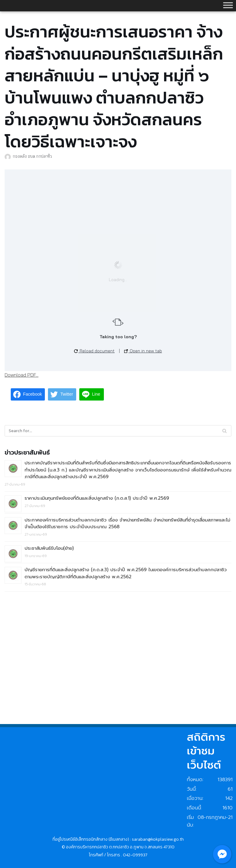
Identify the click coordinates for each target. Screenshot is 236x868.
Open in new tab (143, 351)
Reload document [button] (94, 351)
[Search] (224, 431)
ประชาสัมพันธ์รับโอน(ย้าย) (49, 548)
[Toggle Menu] (228, 5)
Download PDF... (22, 375)
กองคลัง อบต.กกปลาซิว (32, 156)
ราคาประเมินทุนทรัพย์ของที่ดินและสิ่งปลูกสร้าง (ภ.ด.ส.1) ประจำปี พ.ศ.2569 (97, 498)
